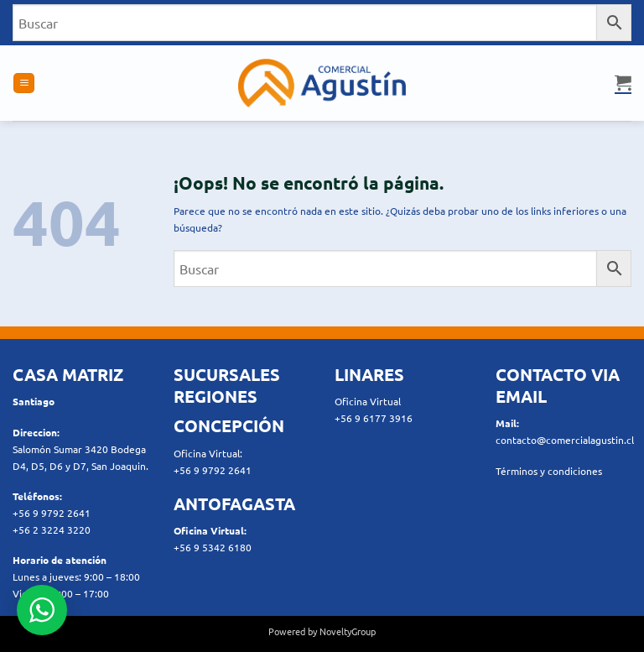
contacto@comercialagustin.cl (565, 440)
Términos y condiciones (549, 471)
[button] (24, 83)
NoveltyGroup (348, 631)
